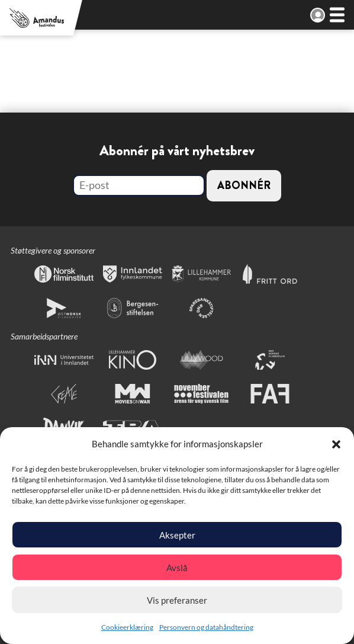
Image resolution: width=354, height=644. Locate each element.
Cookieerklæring (127, 627)
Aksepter (177, 535)
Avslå (177, 568)
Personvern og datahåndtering (206, 627)
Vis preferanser (177, 600)
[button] (336, 444)
